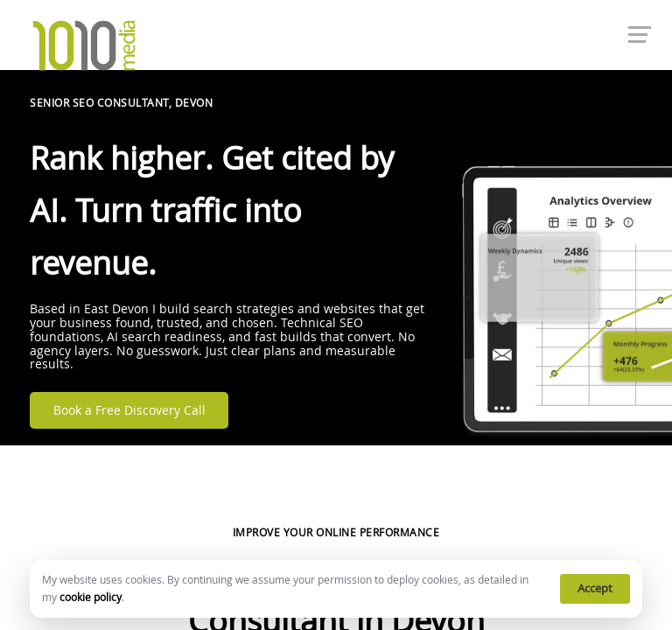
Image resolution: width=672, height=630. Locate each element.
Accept (595, 588)
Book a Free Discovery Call (129, 410)
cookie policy (91, 597)
